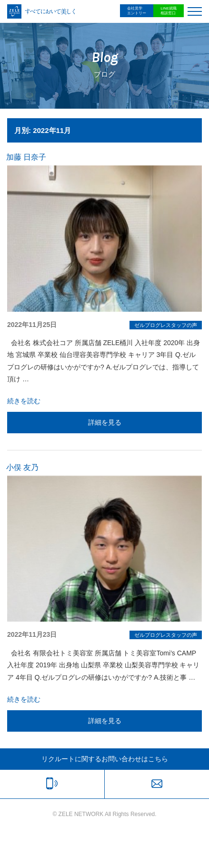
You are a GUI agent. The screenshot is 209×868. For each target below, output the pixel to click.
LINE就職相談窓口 (169, 11)
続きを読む (24, 401)
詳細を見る (105, 422)
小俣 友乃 (22, 467)
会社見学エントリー (137, 11)
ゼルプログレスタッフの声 (166, 325)
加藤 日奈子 (26, 157)
